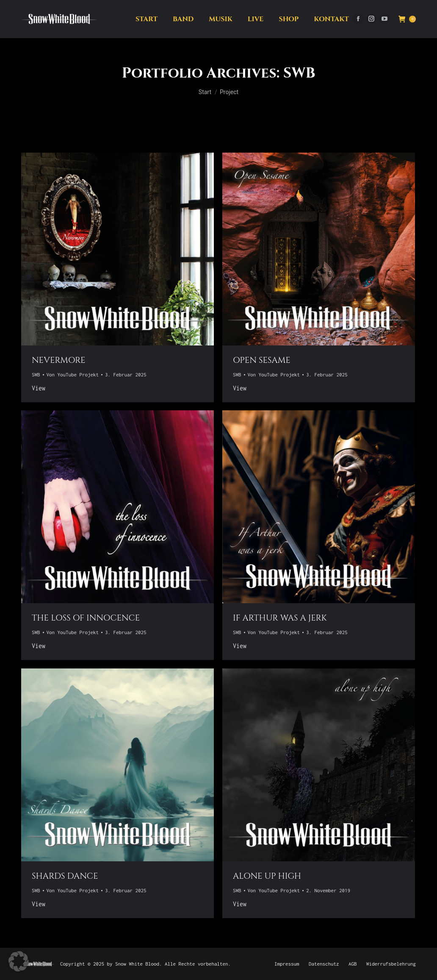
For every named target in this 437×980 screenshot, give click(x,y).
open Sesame (262, 360)
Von (73, 374)
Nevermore (59, 360)
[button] (19, 961)
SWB (36, 374)
